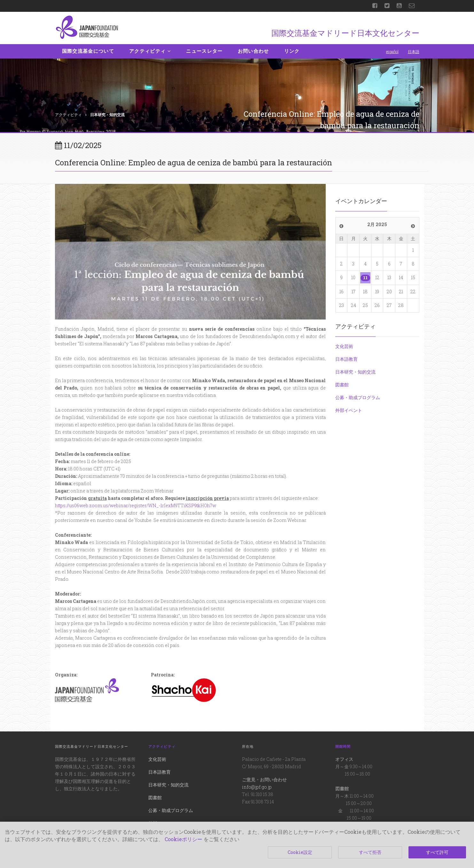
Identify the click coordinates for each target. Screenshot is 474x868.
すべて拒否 (370, 852)
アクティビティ (150, 51)
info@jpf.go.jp (257, 787)
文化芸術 (344, 346)
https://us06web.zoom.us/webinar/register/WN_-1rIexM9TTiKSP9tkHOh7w (136, 505)
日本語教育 (346, 359)
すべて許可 (437, 852)
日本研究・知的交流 (355, 372)
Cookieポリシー (183, 839)
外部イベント (349, 410)
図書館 (342, 385)
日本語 (414, 51)
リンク (292, 51)
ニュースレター (204, 51)
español (392, 51)
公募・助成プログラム (358, 397)
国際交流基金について (88, 51)
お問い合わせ (253, 51)
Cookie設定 (300, 852)
